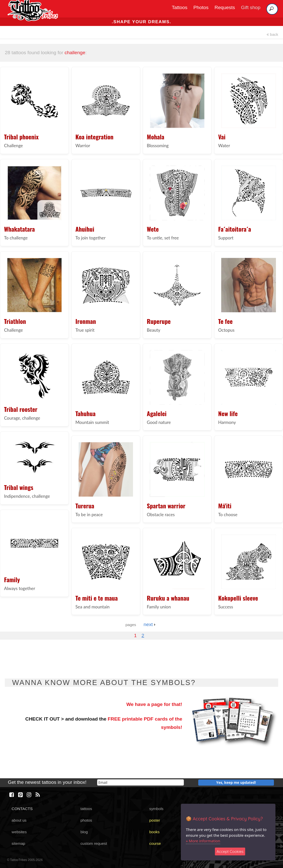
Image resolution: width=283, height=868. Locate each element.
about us (19, 820)
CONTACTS (22, 809)
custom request (94, 843)
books (154, 832)
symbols (156, 809)
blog (84, 832)
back (272, 34)
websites (19, 832)
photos (86, 820)
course (155, 843)
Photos (201, 7)
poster (155, 820)
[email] (140, 782)
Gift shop (251, 7)
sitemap (18, 843)
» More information (203, 841)
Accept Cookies (230, 851)
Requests (225, 7)
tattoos (86, 809)
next (149, 624)
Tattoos (180, 7)
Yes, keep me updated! (236, 782)
